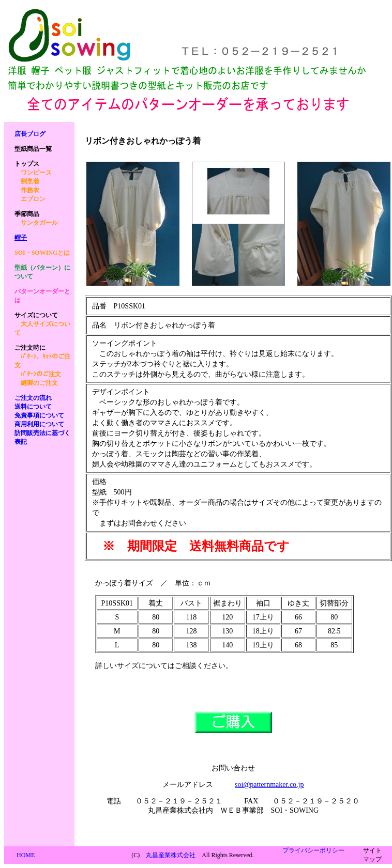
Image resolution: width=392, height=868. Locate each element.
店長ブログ (30, 134)
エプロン (33, 199)
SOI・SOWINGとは (42, 253)
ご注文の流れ (33, 398)
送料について (33, 407)
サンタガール (39, 223)
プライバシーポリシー (313, 850)
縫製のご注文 (39, 383)
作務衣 (30, 190)
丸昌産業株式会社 (171, 855)
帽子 (21, 238)
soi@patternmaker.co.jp (269, 785)
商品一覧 (33, 149)
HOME (26, 855)
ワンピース (36, 173)
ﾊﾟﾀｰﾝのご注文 (41, 374)
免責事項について (39, 415)
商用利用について (39, 424)
